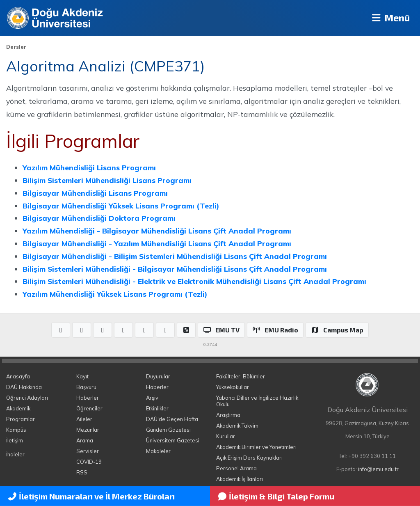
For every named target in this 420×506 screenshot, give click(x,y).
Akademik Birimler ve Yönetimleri (256, 447)
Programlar (21, 419)
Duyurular (158, 376)
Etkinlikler (157, 408)
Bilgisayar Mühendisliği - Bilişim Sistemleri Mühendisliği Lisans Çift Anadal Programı (175, 256)
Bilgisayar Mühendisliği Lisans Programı (95, 193)
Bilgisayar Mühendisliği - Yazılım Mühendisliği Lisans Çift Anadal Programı (157, 243)
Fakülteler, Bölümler (241, 376)
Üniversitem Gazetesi (173, 440)
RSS (82, 472)
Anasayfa (18, 376)
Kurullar (226, 436)
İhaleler (15, 454)
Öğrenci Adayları (27, 398)
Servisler (88, 451)
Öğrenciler (89, 408)
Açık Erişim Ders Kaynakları (249, 458)
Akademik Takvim (237, 426)
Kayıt (82, 376)
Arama (85, 440)
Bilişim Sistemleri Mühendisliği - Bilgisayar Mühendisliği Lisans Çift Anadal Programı (175, 269)
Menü (389, 18)
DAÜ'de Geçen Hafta (172, 419)
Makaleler (158, 451)
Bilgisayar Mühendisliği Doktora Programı (99, 218)
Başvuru (86, 387)
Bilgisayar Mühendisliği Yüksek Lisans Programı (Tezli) (121, 206)
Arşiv (152, 398)
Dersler (16, 47)
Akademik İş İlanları (240, 479)
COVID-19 (89, 462)
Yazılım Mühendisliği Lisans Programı (89, 167)
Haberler (88, 398)
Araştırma (228, 415)
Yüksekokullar (233, 387)
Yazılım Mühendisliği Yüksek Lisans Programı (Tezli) (115, 294)
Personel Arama (236, 468)
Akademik (18, 408)
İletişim (15, 440)
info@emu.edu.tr (378, 469)
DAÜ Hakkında (24, 387)
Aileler (84, 419)
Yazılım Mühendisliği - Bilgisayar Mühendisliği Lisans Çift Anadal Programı (157, 231)
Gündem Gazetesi (168, 430)
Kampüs (16, 430)
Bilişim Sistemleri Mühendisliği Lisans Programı (107, 180)
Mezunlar (88, 430)
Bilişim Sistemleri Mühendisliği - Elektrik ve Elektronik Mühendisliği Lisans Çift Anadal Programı (194, 281)
